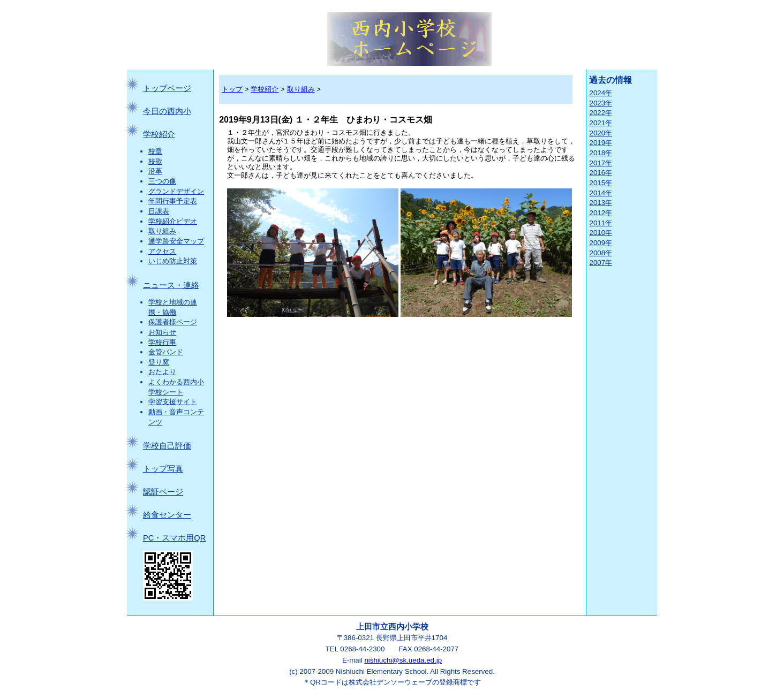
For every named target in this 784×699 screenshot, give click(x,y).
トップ (232, 89)
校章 (155, 151)
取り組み (162, 231)
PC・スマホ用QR (174, 538)
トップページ (167, 88)
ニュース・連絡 (171, 285)
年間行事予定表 (173, 201)
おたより (162, 372)
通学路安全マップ (176, 241)
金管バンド (166, 352)
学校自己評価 (167, 446)
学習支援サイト (173, 402)
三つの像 (162, 181)
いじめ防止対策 (173, 261)
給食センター (167, 515)
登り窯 (159, 362)
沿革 (155, 171)
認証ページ (163, 492)
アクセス (162, 251)
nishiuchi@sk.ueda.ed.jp (403, 660)
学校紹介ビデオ (173, 221)
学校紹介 (159, 134)
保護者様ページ (173, 322)
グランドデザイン (176, 191)
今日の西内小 (167, 111)
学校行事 (162, 342)
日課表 (159, 211)
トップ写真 (163, 469)
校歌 (155, 161)
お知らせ (162, 332)
